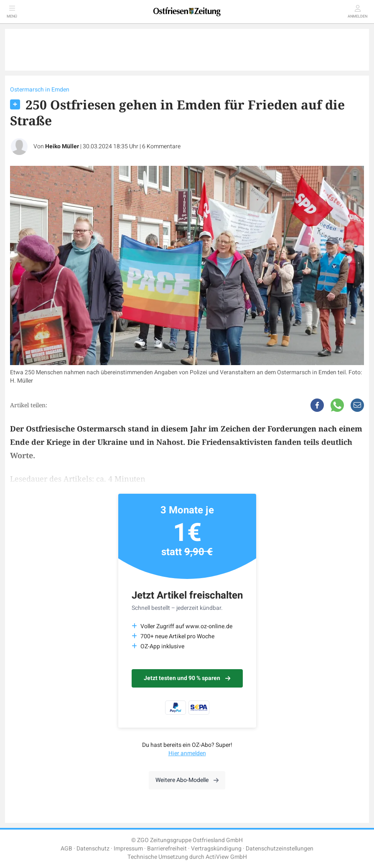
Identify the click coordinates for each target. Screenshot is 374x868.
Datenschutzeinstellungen (280, 849)
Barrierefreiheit (167, 849)
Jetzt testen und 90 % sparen (187, 678)
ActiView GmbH (226, 857)
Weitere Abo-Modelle (187, 780)
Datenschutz (93, 849)
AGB (66, 849)
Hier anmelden (187, 753)
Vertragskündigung (216, 849)
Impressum (128, 849)
